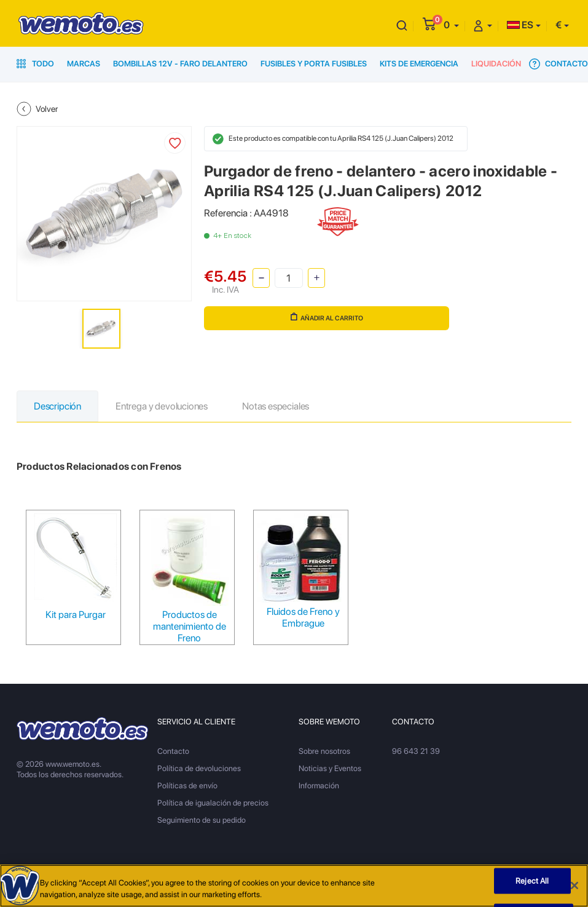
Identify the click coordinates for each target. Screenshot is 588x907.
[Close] (574, 885)
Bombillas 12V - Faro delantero (180, 64)
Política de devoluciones (199, 768)
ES (520, 25)
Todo (35, 64)
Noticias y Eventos (330, 768)
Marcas (84, 64)
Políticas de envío (187, 786)
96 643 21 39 (416, 751)
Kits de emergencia (419, 64)
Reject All (532, 881)
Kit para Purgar (76, 615)
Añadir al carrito (327, 317)
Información (319, 786)
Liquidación (496, 64)
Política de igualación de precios (213, 803)
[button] (451, 25)
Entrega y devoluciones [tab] (162, 406)
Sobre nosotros (324, 751)
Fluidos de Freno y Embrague (303, 617)
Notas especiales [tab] (276, 406)
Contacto (559, 64)
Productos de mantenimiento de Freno (190, 626)
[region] (294, 886)
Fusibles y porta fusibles (314, 64)
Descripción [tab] (57, 406)
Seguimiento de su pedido (202, 820)
